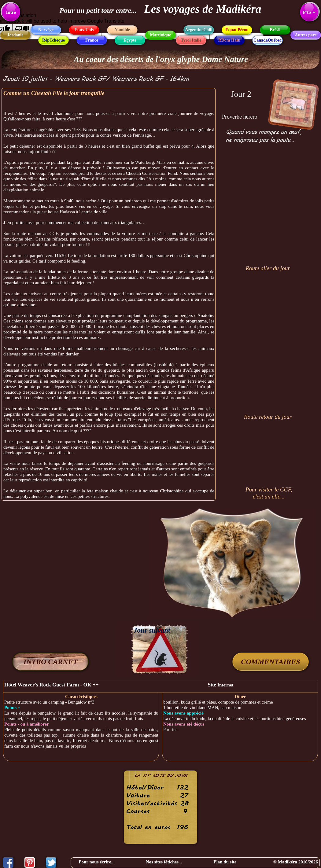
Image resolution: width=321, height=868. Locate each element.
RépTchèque (53, 40)
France (92, 40)
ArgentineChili (199, 30)
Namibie (122, 30)
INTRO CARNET (51, 662)
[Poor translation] (22, 28)
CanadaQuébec (267, 40)
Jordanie (15, 35)
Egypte (130, 40)
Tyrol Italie (191, 40)
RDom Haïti (229, 40)
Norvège (46, 30)
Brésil (275, 30)
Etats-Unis (84, 30)
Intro (11, 12)
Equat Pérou (237, 30)
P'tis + (309, 12)
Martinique (160, 35)
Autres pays (306, 35)
